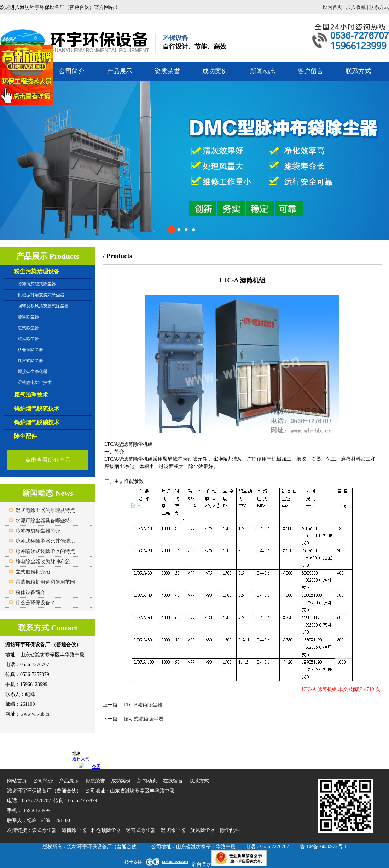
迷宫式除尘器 (30, 361)
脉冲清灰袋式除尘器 (37, 284)
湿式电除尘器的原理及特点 (45, 510)
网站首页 (17, 781)
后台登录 (202, 864)
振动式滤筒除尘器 (143, 719)
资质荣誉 (167, 71)
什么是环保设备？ (35, 603)
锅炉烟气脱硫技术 (37, 409)
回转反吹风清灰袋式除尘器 (43, 306)
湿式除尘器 (28, 328)
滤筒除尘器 (28, 317)
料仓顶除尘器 (30, 350)
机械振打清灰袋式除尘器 (41, 295)
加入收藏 (356, 7)
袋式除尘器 (44, 830)
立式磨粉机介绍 (33, 572)
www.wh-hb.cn (35, 714)
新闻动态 (263, 71)
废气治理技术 (31, 395)
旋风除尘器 (28, 339)
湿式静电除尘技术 (35, 383)
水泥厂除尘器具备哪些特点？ (48, 521)
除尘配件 (25, 436)
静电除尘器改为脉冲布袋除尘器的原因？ (60, 562)
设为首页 (332, 7)
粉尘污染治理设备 (37, 271)
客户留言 (310, 71)
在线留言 (173, 781)
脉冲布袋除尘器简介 (38, 531)
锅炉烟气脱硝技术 (37, 422)
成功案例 (215, 71)
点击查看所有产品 (48, 460)
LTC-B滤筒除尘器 (142, 705)
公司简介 (72, 71)
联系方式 (379, 7)
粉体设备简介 (30, 592)
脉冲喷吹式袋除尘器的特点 (45, 551)
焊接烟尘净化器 (33, 372)
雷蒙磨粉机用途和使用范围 (45, 582)
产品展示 (120, 71)
